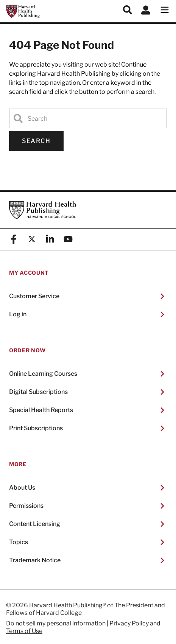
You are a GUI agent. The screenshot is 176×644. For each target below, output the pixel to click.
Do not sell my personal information (56, 623)
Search (36, 141)
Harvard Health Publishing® (68, 605)
